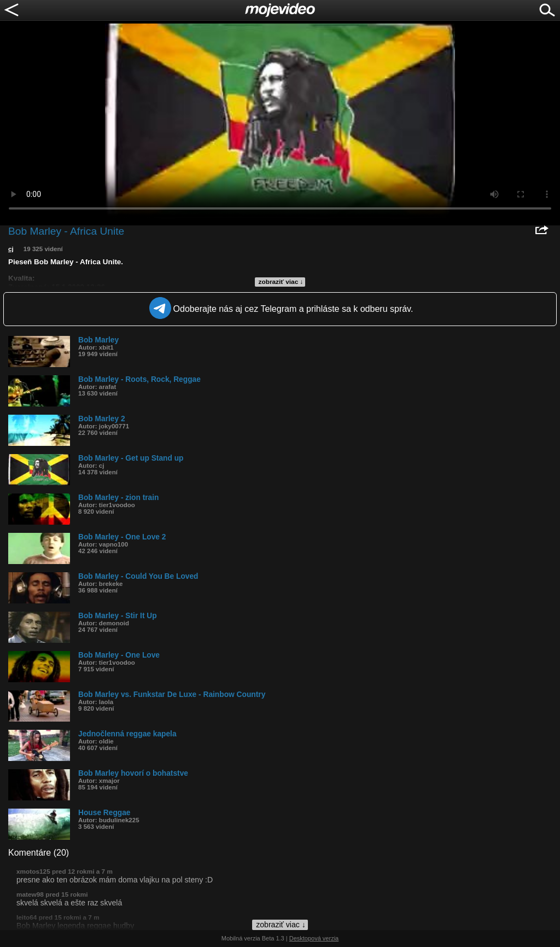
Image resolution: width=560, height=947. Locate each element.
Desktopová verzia (314, 938)
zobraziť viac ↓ (281, 282)
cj (11, 249)
